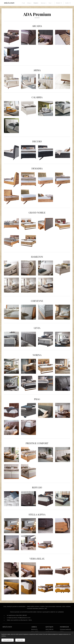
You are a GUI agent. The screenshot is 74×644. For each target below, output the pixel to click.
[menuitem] (24, 3)
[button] (59, 3)
